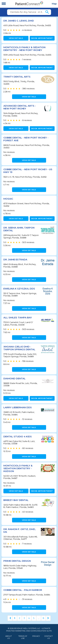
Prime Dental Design (17, 561)
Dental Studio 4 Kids (18, 436)
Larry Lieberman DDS (18, 407)
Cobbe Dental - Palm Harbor (23, 590)
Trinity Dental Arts (17, 77)
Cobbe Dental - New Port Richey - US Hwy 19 (28, 171)
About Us (9, 637)
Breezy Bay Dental (16, 500)
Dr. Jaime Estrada (15, 260)
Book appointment (42, 38)
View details (16, 38)
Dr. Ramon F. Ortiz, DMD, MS (19, 531)
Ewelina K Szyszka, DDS (19, 289)
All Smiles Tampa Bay (18, 318)
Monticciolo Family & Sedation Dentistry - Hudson (18, 468)
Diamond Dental (14, 378)
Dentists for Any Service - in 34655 (28, 12)
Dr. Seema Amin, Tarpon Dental (19, 229)
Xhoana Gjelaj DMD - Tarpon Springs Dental (19, 348)
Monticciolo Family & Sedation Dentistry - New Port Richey (24, 49)
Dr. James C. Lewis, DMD (19, 21)
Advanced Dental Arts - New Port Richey (20, 107)
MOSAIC (8, 199)
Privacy (36, 636)
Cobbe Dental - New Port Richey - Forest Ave (26, 139)
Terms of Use (23, 637)
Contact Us (49, 637)
